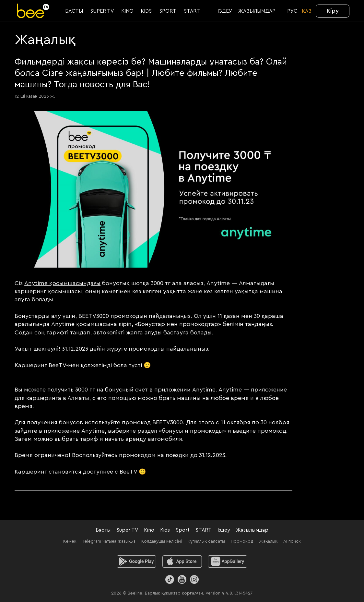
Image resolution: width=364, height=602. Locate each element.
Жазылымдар (252, 530)
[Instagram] (194, 579)
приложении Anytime (185, 390)
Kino (149, 530)
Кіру (333, 11)
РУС (292, 11)
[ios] (182, 561)
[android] (136, 561)
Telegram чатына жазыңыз (109, 541)
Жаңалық (268, 541)
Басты (103, 530)
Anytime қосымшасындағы (62, 283)
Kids (165, 530)
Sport (183, 530)
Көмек (70, 541)
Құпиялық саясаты (206, 541)
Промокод (242, 541)
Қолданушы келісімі (162, 541)
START (204, 530)
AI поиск (292, 541)
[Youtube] (182, 579)
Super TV (127, 530)
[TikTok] (170, 579)
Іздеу (224, 530)
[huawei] (228, 561)
